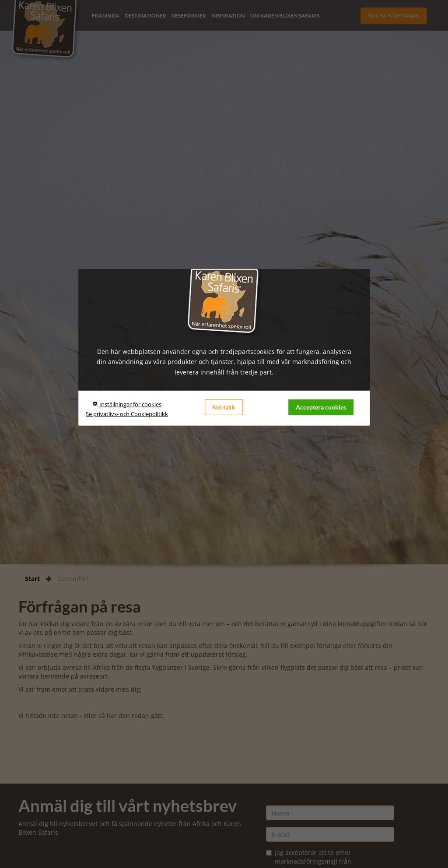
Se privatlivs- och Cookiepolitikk (127, 414)
